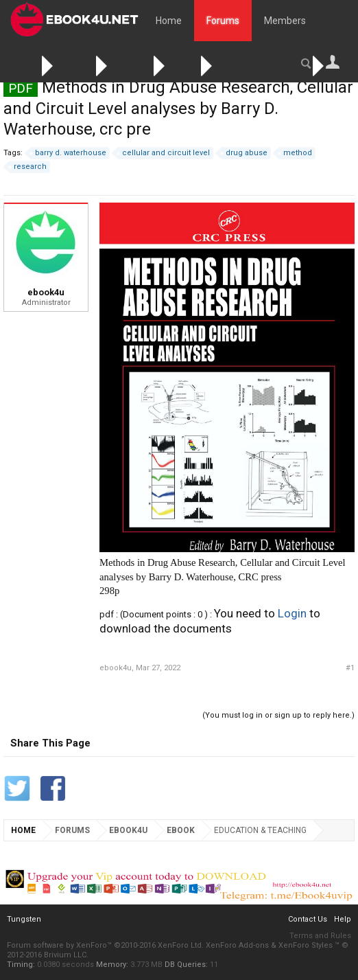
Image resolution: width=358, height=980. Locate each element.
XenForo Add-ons (237, 945)
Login (292, 613)
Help (343, 919)
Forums (223, 21)
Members (285, 21)
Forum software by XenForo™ (105, 945)
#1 (350, 668)
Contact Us (308, 919)
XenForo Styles (306, 945)
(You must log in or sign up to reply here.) (278, 715)
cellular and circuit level (164, 153)
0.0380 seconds (65, 965)
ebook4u (46, 292)
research (28, 167)
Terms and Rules (320, 936)
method (296, 153)
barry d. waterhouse (69, 153)
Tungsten (24, 919)
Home (169, 21)
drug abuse (244, 153)
